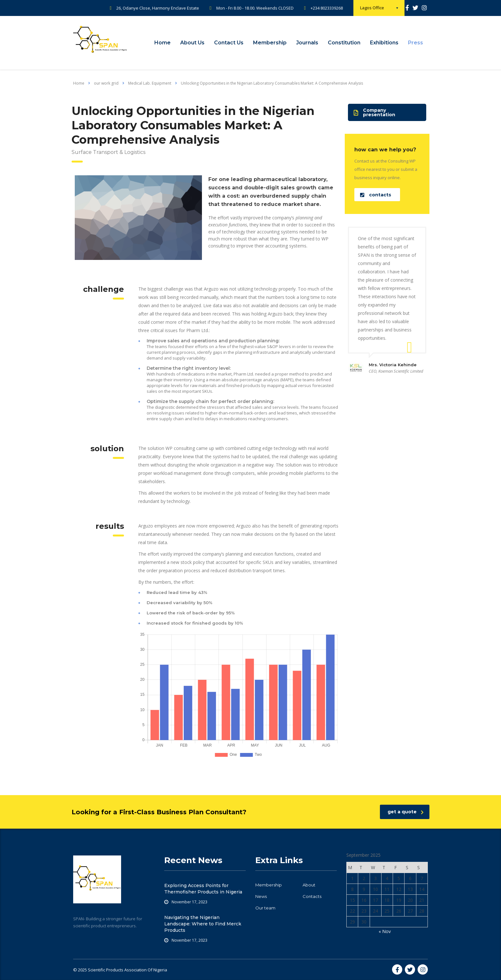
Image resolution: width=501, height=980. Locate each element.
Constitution (344, 43)
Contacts (312, 896)
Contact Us (229, 43)
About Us (192, 43)
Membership (270, 43)
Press (416, 43)
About (309, 885)
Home (162, 43)
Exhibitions (384, 43)
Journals (307, 43)
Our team (265, 908)
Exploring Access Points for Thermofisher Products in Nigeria (203, 889)
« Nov (385, 931)
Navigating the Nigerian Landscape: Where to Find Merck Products (203, 924)
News (261, 896)
